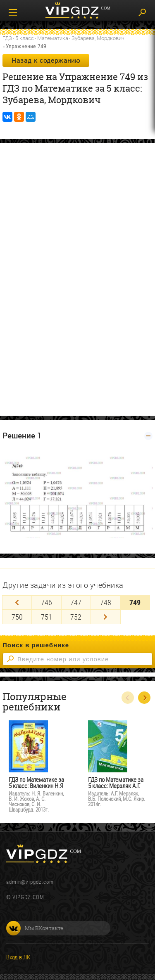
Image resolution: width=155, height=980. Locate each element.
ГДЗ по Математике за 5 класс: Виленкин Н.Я (36, 783)
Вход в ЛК (18, 957)
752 (76, 617)
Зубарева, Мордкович (98, 38)
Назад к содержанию (46, 60)
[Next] (105, 617)
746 (46, 602)
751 (46, 617)
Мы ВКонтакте (35, 928)
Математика (53, 38)
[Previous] (17, 602)
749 (135, 602)
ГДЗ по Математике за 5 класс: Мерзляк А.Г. (116, 783)
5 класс (25, 38)
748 (106, 602)
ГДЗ (7, 38)
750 (17, 617)
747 (76, 602)
